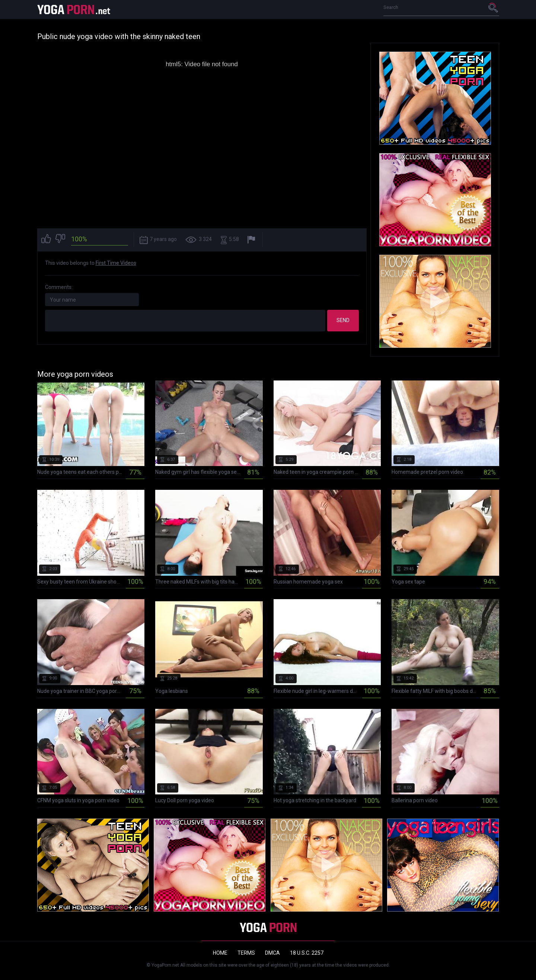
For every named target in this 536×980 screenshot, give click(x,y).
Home (220, 953)
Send (343, 320)
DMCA (272, 953)
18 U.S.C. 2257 (307, 953)
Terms (246, 953)
